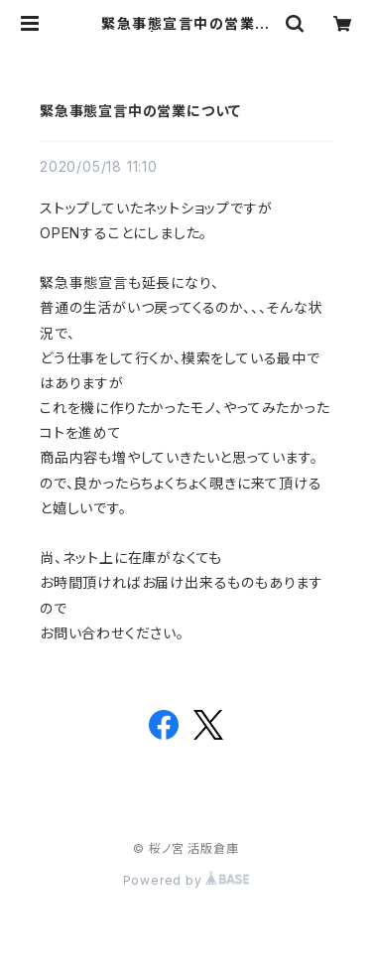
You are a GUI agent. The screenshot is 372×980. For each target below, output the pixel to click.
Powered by (186, 880)
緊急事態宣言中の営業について (140, 111)
